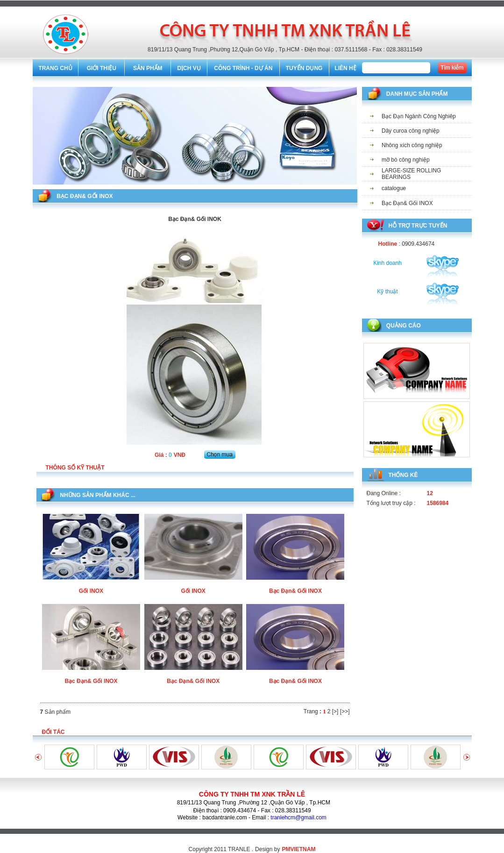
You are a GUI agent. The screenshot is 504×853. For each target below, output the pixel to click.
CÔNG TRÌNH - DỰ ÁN (243, 68)
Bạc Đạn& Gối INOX (295, 591)
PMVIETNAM (298, 849)
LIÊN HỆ (345, 68)
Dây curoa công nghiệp (411, 131)
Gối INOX (91, 591)
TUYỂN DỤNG (304, 68)
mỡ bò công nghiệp (406, 160)
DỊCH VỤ (189, 68)
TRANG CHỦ (55, 68)
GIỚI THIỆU (102, 68)
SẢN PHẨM (148, 68)
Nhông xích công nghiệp (412, 145)
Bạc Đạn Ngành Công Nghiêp (419, 116)
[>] (335, 711)
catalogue (394, 188)
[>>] (345, 711)
